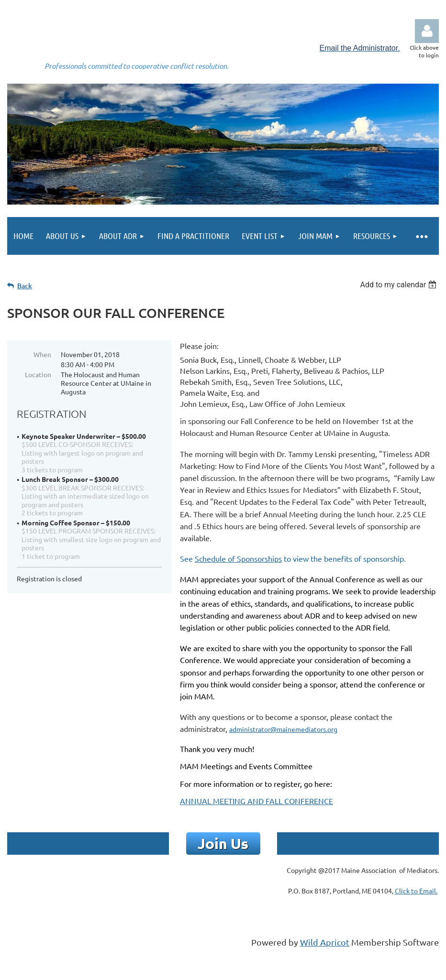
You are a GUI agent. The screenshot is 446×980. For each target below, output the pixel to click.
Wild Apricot (325, 942)
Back (25, 286)
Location (38, 374)
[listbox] (399, 285)
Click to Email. (416, 891)
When (42, 354)
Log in (427, 31)
